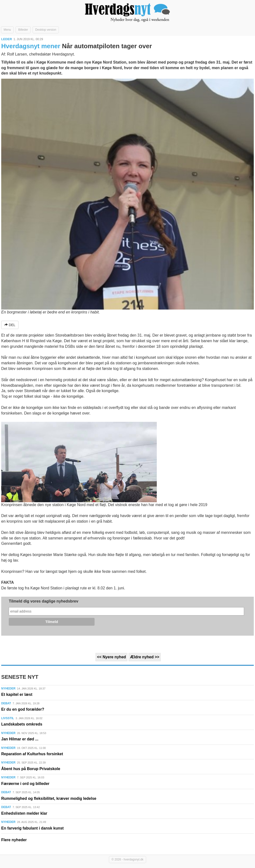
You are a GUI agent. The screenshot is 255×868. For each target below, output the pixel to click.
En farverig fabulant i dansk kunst (32, 828)
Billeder (23, 30)
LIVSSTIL (8, 718)
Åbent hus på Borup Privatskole (31, 769)
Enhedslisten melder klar (24, 813)
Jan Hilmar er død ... (20, 739)
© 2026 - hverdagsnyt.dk (127, 859)
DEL (10, 325)
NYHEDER (8, 689)
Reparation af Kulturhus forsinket (32, 754)
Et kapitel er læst (17, 694)
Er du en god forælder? (23, 709)
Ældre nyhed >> (145, 657)
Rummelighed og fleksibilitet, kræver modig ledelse (49, 798)
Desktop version (46, 30)
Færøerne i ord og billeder (25, 784)
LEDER (7, 39)
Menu (7, 30)
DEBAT (6, 703)
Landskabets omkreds (22, 724)
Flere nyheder (14, 840)
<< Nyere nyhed (111, 657)
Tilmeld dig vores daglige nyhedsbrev (44, 601)
